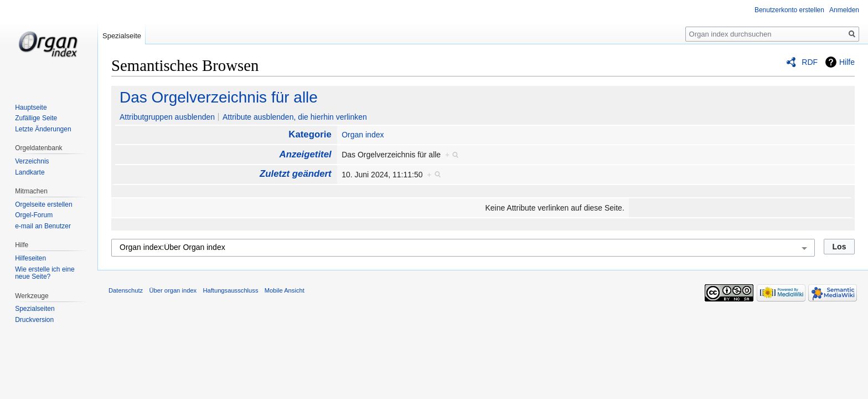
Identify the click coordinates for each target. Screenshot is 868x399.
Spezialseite (122, 36)
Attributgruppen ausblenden (167, 117)
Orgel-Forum (34, 215)
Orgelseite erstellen (43, 204)
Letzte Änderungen (43, 129)
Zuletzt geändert (296, 174)
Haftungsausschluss (230, 290)
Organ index (363, 135)
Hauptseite (31, 108)
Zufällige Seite (36, 118)
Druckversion (34, 320)
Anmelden (844, 10)
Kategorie (310, 134)
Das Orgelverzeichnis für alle (219, 97)
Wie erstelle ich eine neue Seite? (45, 273)
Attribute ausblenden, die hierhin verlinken (295, 117)
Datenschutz (126, 290)
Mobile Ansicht (285, 290)
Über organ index (173, 290)
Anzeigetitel (306, 154)
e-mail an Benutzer (43, 226)
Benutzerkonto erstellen (789, 10)
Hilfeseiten (30, 258)
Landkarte (30, 172)
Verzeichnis (32, 161)
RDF (810, 62)
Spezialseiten (35, 309)
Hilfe (847, 62)
